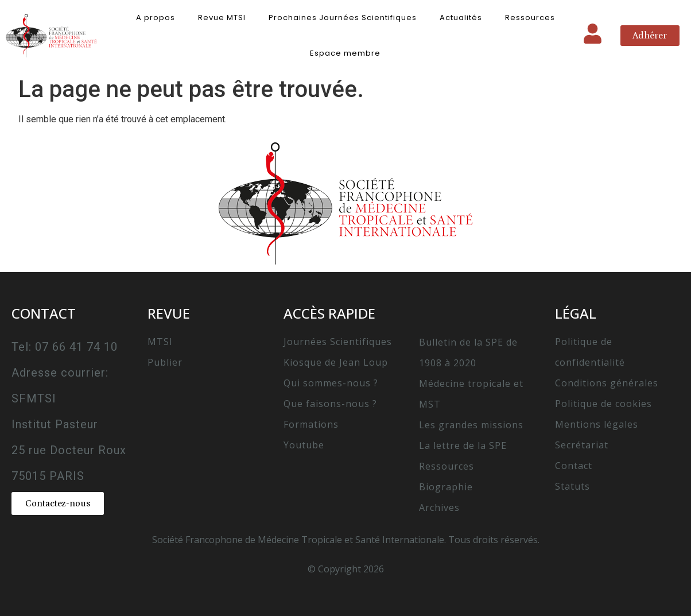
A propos (156, 18)
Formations (311, 424)
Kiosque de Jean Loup (336, 362)
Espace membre (345, 53)
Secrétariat (582, 445)
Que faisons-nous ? (330, 404)
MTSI (160, 342)
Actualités (461, 18)
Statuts (572, 486)
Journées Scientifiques (338, 342)
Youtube (304, 445)
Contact (574, 466)
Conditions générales (607, 383)
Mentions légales (597, 424)
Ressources (530, 18)
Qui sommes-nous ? (331, 383)
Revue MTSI (222, 18)
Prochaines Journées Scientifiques (343, 18)
